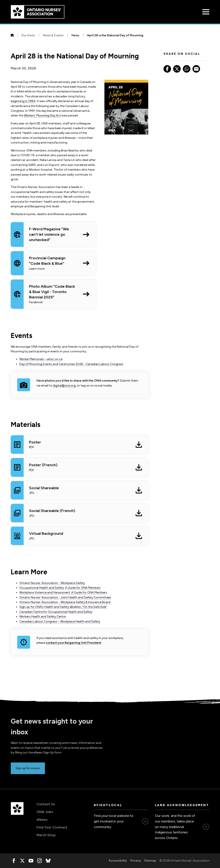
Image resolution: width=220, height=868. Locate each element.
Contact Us (46, 804)
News (75, 35)
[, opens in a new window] (14, 861)
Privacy (136, 861)
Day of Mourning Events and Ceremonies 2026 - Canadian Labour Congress (71, 364)
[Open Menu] (206, 12)
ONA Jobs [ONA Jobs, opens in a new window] (45, 812)
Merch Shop (46, 835)
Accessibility (118, 861)
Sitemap (150, 861)
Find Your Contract (52, 827)
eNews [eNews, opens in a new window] (42, 820)
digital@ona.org (64, 386)
